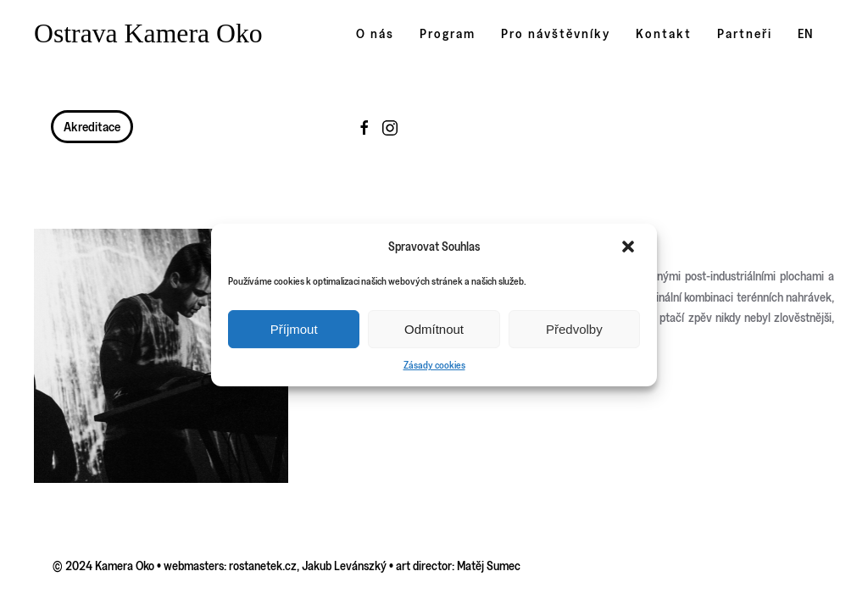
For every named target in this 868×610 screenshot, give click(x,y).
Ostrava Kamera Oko (148, 33)
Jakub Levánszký (344, 566)
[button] (630, 247)
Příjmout (294, 329)
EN (805, 33)
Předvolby (574, 329)
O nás (375, 33)
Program (448, 33)
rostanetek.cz (263, 566)
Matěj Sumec (489, 566)
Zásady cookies (434, 365)
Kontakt (664, 33)
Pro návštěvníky (556, 33)
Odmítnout (434, 329)
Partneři (745, 33)
